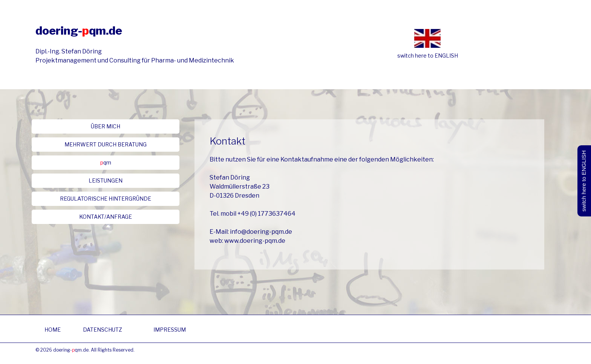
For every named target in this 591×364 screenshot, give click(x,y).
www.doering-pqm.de (255, 241)
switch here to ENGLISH (428, 56)
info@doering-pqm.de (261, 232)
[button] (106, 126)
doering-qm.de (79, 30)
